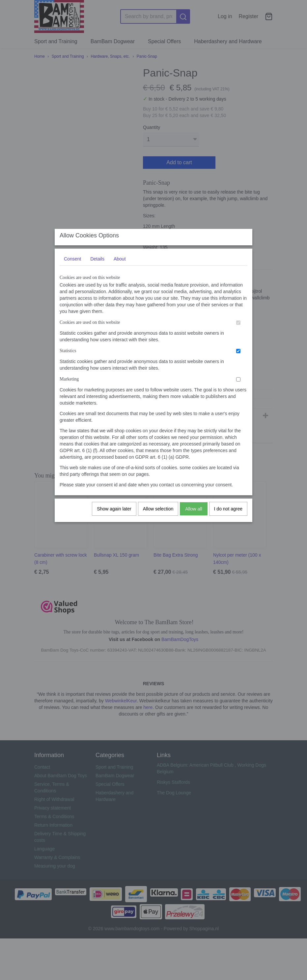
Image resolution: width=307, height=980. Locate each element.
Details (97, 265)
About (120, 265)
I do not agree (228, 515)
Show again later (114, 515)
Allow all (194, 515)
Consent (72, 265)
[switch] (238, 329)
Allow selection (158, 515)
